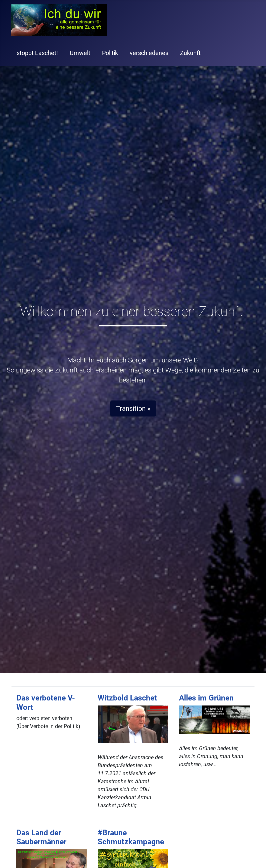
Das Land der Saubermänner (41, 837)
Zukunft (190, 53)
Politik (110, 53)
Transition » (133, 408)
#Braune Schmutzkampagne (131, 837)
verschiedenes (149, 53)
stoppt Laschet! (37, 53)
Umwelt (80, 53)
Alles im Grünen (206, 698)
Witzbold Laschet (127, 698)
